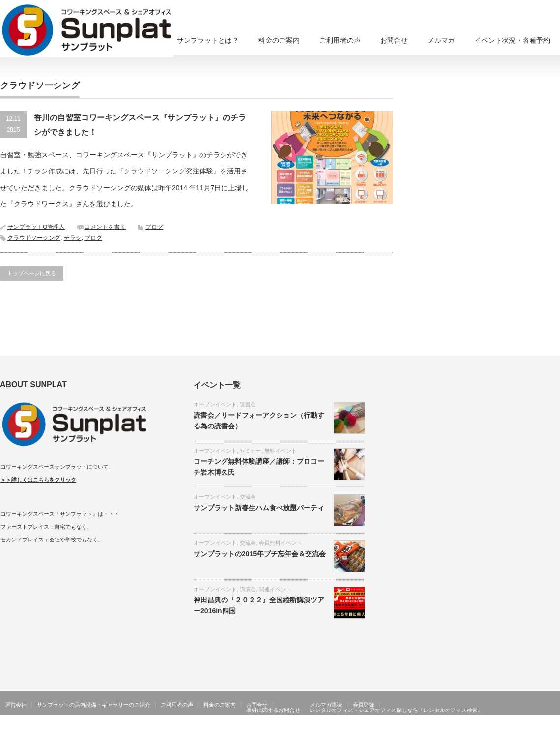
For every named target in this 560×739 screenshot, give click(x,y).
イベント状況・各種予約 (512, 40)
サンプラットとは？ (208, 40)
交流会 (248, 497)
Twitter (540, 732)
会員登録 (364, 705)
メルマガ (441, 40)
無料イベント (280, 451)
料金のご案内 (279, 40)
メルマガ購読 (326, 705)
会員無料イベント (280, 543)
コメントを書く (105, 227)
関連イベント (275, 589)
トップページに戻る (32, 273)
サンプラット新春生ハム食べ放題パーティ (259, 508)
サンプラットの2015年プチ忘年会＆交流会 (260, 554)
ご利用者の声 (340, 40)
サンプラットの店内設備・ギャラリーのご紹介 (94, 705)
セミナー (251, 451)
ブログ (154, 227)
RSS (526, 732)
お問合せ (394, 40)
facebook (554, 732)
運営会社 (16, 705)
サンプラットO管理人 (36, 227)
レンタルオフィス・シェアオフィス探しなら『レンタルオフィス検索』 (396, 710)
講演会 (248, 589)
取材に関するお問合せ (273, 710)
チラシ (73, 238)
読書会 (248, 404)
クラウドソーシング (34, 238)
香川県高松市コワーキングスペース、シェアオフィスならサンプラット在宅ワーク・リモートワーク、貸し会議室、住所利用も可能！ (333, 732)
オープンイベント (215, 404)
